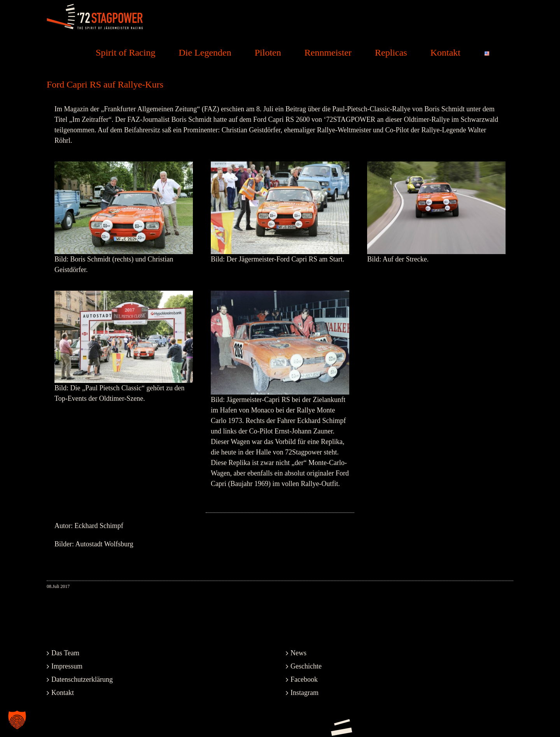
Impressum (67, 666)
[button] (17, 720)
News (298, 653)
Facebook (304, 679)
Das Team (65, 653)
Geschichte (306, 666)
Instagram (304, 693)
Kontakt (63, 693)
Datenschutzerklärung (82, 679)
